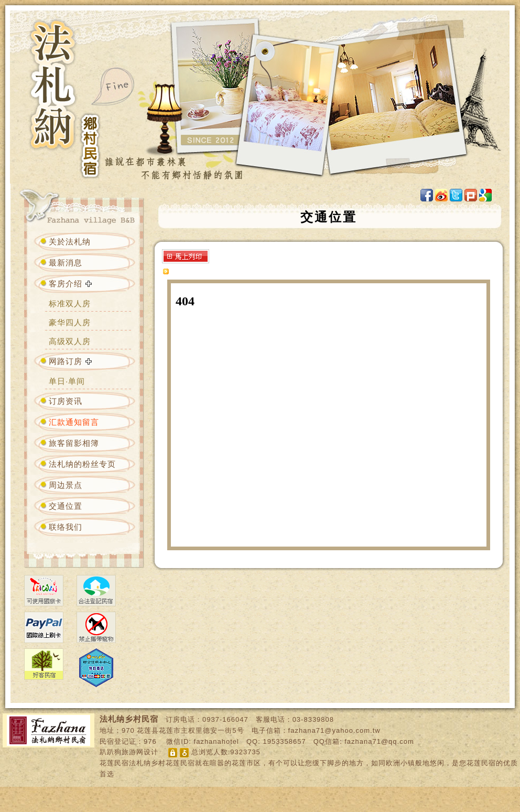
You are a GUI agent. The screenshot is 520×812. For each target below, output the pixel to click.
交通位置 (66, 506)
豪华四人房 (70, 322)
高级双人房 (70, 341)
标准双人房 (70, 303)
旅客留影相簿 (74, 443)
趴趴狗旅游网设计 (129, 752)
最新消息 (66, 263)
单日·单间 (67, 381)
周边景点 (66, 485)
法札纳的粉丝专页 (82, 464)
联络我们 (66, 527)
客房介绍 (66, 284)
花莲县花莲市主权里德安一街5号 (190, 730)
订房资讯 (66, 401)
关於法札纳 (70, 242)
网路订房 (66, 361)
